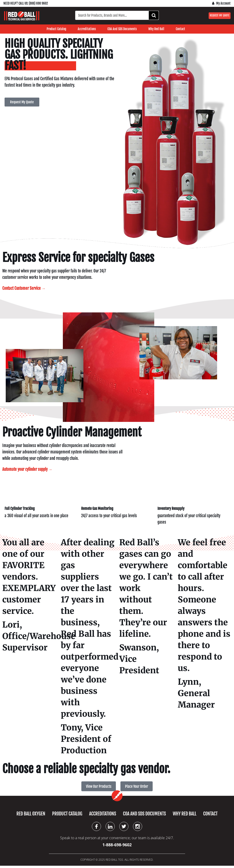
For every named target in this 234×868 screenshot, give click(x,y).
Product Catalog (56, 29)
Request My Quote (220, 16)
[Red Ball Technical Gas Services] (22, 16)
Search (155, 16)
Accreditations (87, 29)
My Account (223, 3)
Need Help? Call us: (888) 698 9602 (26, 3)
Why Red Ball (156, 29)
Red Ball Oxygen (31, 816)
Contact (180, 29)
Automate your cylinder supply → (27, 470)
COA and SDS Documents (122, 29)
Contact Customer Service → (24, 289)
